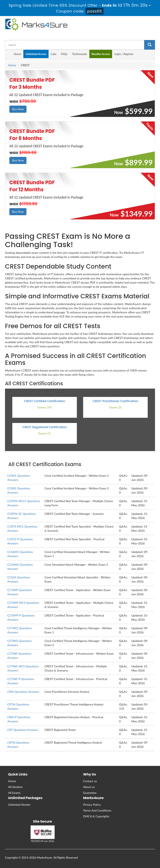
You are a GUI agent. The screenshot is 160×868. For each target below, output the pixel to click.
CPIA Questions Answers (23, 692)
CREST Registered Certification (44, 427)
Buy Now (18, 109)
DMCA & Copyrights (96, 816)
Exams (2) (116, 407)
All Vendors (15, 787)
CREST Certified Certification (45, 401)
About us (89, 787)
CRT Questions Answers (23, 730)
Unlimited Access (36, 54)
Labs (54, 54)
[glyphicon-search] (150, 45)
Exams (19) (45, 407)
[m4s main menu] (8, 55)
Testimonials (80, 54)
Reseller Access (101, 54)
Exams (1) (45, 433)
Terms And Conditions (97, 810)
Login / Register (124, 54)
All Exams (14, 793)
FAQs (64, 54)
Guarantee (90, 793)
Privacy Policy (92, 805)
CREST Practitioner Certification (116, 401)
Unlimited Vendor (19, 805)
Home (17, 54)
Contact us (90, 781)
